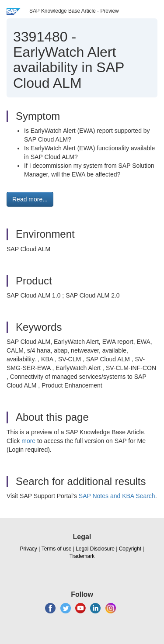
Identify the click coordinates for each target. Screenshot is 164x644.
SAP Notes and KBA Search (117, 496)
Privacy (29, 549)
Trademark (82, 556)
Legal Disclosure (95, 549)
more (28, 441)
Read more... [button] (30, 199)
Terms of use (57, 549)
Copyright (130, 549)
